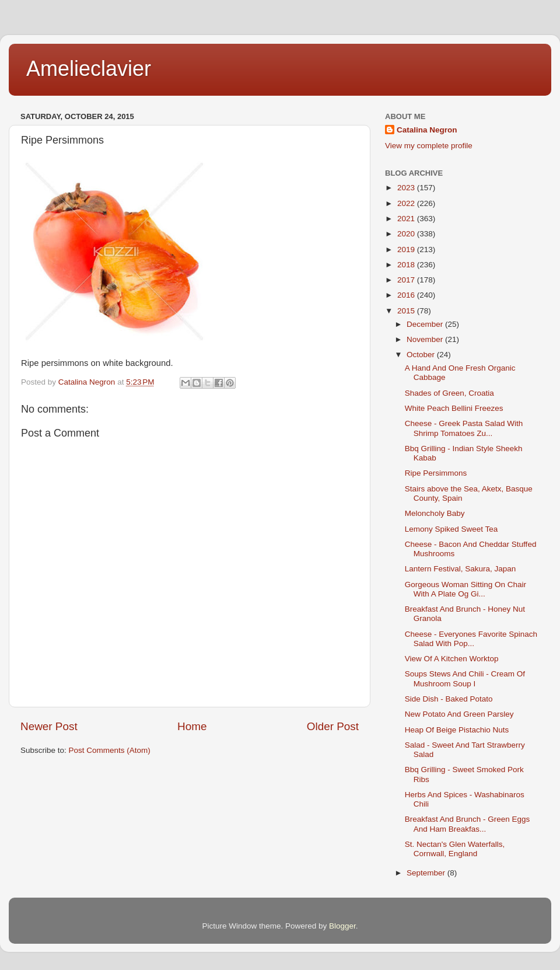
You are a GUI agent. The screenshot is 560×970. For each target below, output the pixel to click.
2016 (407, 295)
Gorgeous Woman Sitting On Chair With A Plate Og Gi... (466, 589)
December (426, 324)
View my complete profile (429, 146)
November (426, 339)
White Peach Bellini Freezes (454, 408)
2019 (407, 250)
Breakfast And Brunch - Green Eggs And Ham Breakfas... (468, 824)
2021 (407, 219)
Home (192, 726)
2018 (407, 265)
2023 (407, 188)
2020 (407, 234)
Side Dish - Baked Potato (449, 699)
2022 (407, 203)
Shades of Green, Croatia (449, 393)
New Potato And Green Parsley (459, 714)
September (427, 873)
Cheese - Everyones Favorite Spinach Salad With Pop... (471, 639)
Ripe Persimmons (436, 473)
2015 (407, 311)
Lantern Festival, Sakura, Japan (461, 569)
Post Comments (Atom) (110, 750)
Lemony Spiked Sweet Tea (452, 529)
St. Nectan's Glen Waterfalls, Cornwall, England (455, 849)
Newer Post (49, 726)
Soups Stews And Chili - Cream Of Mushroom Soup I (465, 678)
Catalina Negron (427, 130)
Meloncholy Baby (435, 513)
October (422, 355)
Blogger (342, 926)
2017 (407, 280)
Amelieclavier (89, 69)
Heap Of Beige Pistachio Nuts (457, 730)
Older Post (333, 726)
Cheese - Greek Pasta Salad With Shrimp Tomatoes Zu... (464, 428)
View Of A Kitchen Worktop (452, 659)
